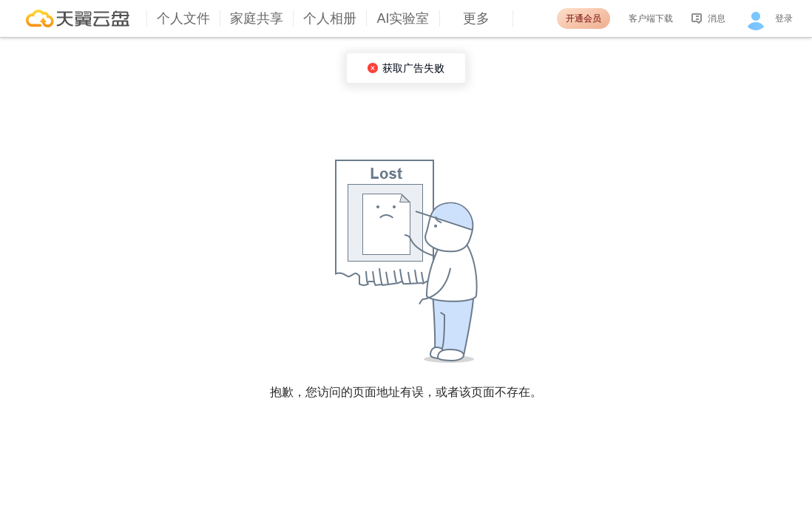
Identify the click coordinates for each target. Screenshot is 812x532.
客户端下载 (651, 18)
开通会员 (583, 18)
